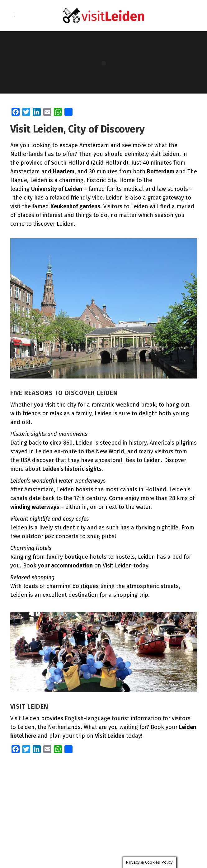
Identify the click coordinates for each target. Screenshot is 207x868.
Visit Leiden (110, 736)
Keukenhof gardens (75, 206)
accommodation (71, 566)
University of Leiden (57, 189)
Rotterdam (161, 171)
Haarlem (64, 171)
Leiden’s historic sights (72, 469)
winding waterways (35, 507)
